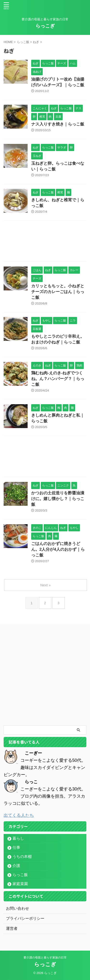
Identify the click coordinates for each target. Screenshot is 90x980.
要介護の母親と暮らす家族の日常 (45, 958)
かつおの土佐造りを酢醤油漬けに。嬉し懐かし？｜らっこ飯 (58, 499)
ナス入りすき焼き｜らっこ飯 (58, 124)
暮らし (18, 838)
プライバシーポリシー (25, 918)
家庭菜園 (20, 884)
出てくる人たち (19, 815)
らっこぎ (45, 26)
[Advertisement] (45, 242)
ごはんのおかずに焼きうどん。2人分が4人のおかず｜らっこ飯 (58, 549)
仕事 (16, 847)
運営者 (12, 928)
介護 (16, 866)
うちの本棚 (22, 857)
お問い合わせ (18, 908)
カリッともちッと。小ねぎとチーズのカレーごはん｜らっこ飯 (58, 292)
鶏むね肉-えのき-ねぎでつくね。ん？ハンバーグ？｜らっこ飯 (58, 379)
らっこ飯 (20, 875)
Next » (45, 585)
